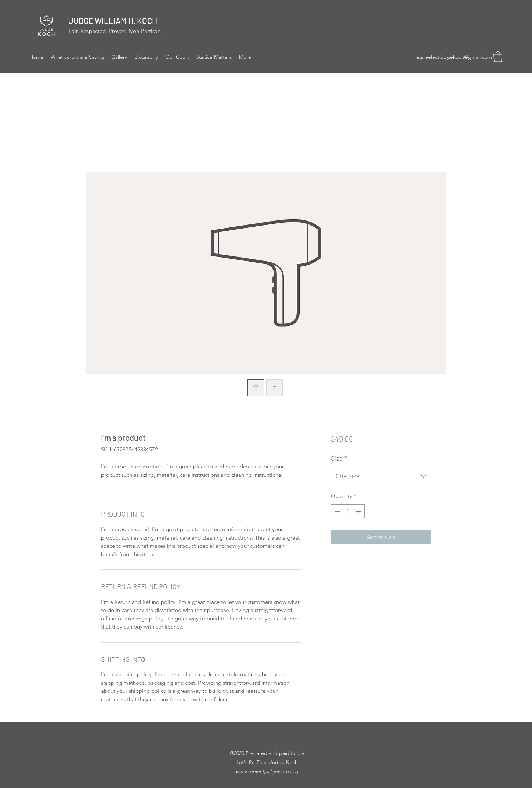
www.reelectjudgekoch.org (267, 771)
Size (339, 458)
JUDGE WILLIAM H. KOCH (113, 21)
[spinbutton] (348, 512)
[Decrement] (337, 512)
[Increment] (359, 512)
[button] (498, 57)
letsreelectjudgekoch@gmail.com (454, 57)
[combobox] (381, 476)
